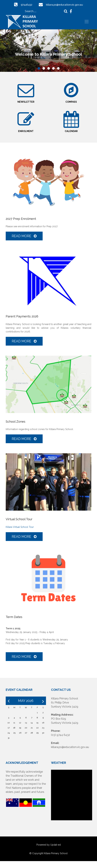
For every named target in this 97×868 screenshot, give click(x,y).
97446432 (26, 5)
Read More (24, 243)
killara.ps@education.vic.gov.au (65, 5)
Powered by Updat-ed (49, 852)
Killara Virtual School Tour (20, 534)
